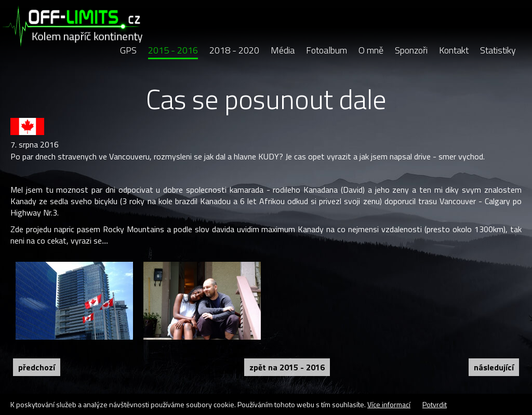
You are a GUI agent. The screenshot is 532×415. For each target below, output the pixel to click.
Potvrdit (435, 404)
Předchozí (37, 367)
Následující (494, 367)
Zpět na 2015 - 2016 (287, 367)
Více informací (389, 404)
